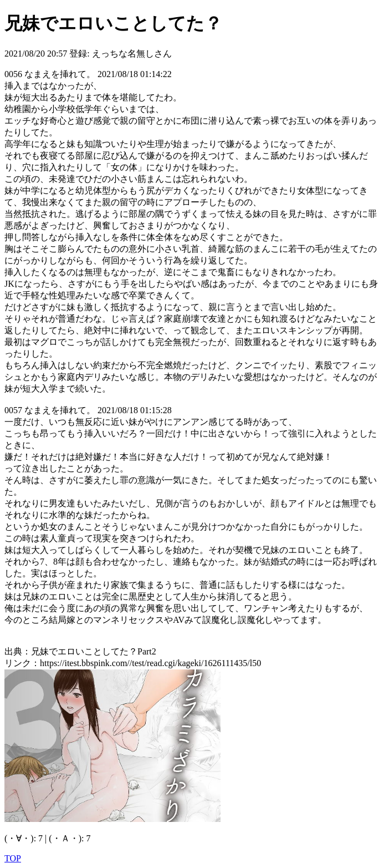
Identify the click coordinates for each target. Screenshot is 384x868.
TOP (13, 858)
